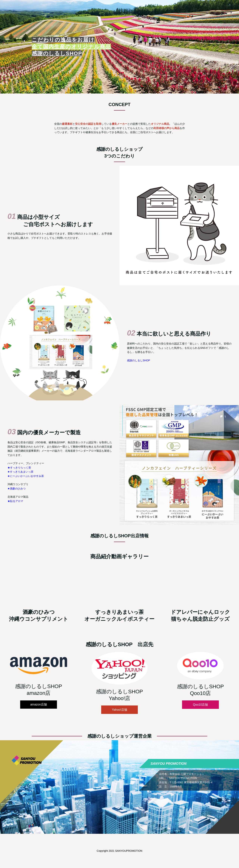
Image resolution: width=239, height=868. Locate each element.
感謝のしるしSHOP (139, 360)
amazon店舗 (39, 704)
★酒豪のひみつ (17, 489)
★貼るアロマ (15, 501)
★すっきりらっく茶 (19, 468)
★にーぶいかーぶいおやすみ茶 (26, 476)
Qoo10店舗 (200, 705)
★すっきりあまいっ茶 (20, 472)
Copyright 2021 (106, 851)
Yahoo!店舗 (119, 710)
